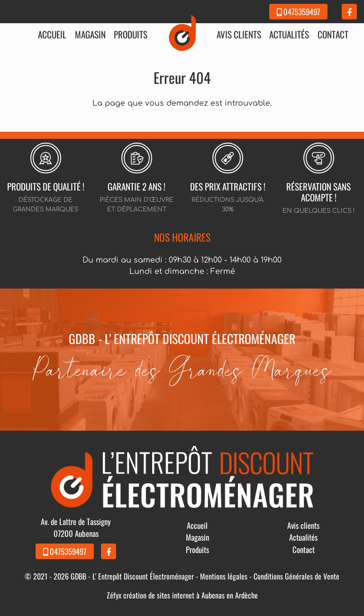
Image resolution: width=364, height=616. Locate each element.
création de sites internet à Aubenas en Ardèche (191, 595)
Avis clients (239, 35)
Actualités (289, 35)
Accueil (52, 35)
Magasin (90, 35)
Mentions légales (224, 576)
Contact (333, 35)
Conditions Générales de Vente (296, 576)
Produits (131, 35)
